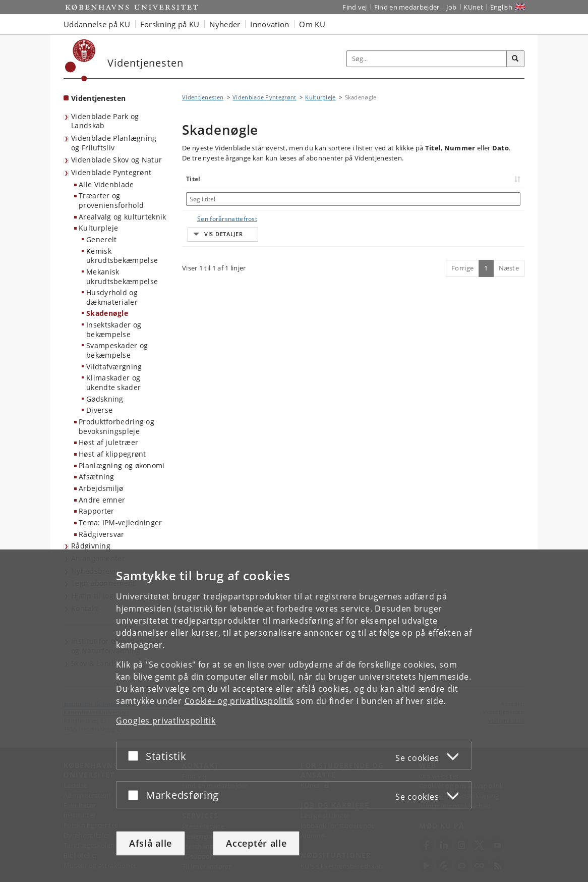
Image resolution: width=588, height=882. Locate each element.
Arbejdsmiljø (101, 488)
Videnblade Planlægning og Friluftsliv (114, 143)
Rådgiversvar (102, 534)
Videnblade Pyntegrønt (111, 172)
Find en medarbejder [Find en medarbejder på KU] (407, 7)
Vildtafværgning (114, 367)
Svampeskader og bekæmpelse (117, 350)
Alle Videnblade (106, 184)
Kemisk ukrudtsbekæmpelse (122, 256)
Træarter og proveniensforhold (111, 200)
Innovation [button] (270, 24)
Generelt (101, 239)
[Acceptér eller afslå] (136, 756)
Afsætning (97, 477)
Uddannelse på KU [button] (97, 24)
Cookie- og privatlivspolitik (239, 701)
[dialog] (294, 716)
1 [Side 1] (486, 249)
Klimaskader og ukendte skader (113, 382)
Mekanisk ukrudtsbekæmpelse (122, 277)
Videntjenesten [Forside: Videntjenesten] (98, 98)
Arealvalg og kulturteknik (123, 217)
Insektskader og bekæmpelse (114, 329)
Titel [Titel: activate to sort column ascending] (193, 179)
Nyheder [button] (225, 24)
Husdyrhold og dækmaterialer (112, 297)
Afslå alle (151, 843)
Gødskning (105, 399)
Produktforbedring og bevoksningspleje (116, 426)
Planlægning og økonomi (122, 465)
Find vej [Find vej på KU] (355, 7)
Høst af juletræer (108, 442)
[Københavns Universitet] (80, 60)
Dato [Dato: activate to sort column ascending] (471, 179)
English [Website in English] (501, 7)
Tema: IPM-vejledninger (121, 522)
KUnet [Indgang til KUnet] (473, 7)
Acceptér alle (256, 843)
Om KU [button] (312, 24)
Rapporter (97, 511)
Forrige (462, 249)
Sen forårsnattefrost (217, 219)
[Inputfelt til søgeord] (427, 59)
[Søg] (515, 59)
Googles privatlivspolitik (166, 721)
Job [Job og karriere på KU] (451, 7)
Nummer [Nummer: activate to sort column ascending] (416, 179)
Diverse (99, 410)
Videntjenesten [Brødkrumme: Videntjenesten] (203, 97)
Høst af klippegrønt (112, 454)
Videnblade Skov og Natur (116, 160)
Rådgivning (91, 546)
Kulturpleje (98, 228)
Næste (509, 249)
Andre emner (102, 500)
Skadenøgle (107, 313)
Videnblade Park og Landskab (105, 121)
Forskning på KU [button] (170, 24)
